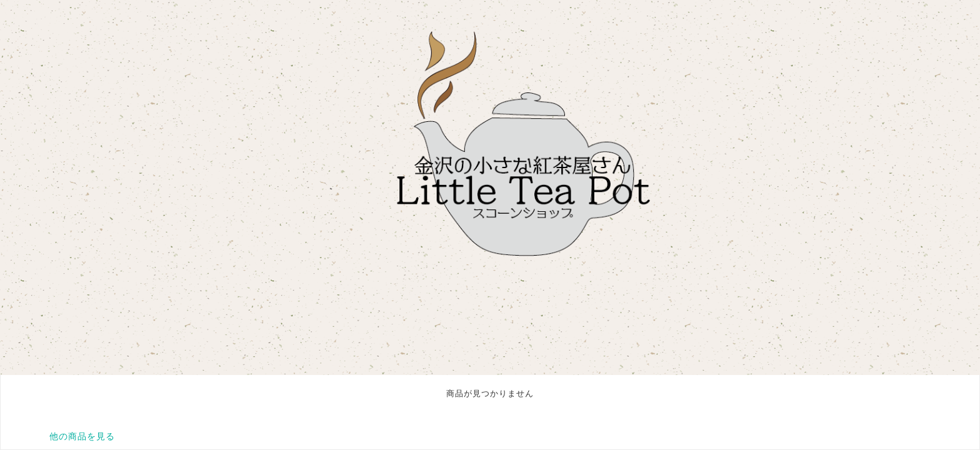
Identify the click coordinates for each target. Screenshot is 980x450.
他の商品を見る (82, 436)
